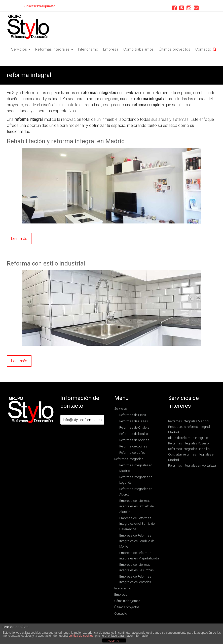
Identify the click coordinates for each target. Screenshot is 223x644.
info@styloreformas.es (82, 420)
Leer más (19, 239)
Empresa (111, 49)
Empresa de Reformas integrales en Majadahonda (139, 556)
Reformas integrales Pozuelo (188, 443)
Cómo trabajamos (139, 49)
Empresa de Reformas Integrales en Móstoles (135, 579)
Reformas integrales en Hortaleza (192, 465)
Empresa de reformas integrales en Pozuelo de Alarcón (136, 506)
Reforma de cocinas (133, 446)
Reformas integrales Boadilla (189, 449)
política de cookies (81, 636)
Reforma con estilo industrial (46, 263)
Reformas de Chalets (134, 427)
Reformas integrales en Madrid (136, 468)
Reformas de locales (134, 434)
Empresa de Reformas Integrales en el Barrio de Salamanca (137, 524)
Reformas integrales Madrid (188, 421)
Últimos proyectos (175, 49)
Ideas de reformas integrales (189, 438)
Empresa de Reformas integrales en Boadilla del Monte (137, 541)
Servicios (19, 49)
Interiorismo (88, 49)
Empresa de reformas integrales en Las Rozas (137, 567)
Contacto (203, 49)
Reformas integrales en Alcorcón (136, 492)
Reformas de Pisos (133, 415)
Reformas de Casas (134, 421)
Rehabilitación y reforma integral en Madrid (66, 141)
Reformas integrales (52, 49)
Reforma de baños (132, 453)
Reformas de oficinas (134, 440)
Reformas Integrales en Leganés (136, 480)
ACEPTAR (114, 641)
